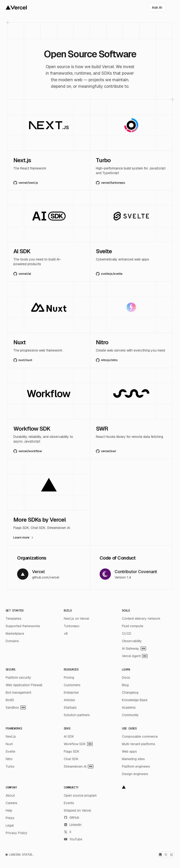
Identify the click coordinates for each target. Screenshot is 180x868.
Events (69, 803)
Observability (132, 641)
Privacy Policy (17, 833)
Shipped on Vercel (77, 810)
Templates (13, 619)
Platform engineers (136, 766)
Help (9, 810)
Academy (129, 707)
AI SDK (69, 736)
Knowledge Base (135, 700)
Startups (70, 707)
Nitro (9, 759)
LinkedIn (73, 825)
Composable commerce (140, 736)
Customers (72, 685)
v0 (66, 634)
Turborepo (72, 626)
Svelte (10, 751)
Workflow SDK (78, 744)
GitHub (71, 817)
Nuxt (9, 744)
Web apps (129, 751)
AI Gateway (134, 648)
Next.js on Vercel (76, 619)
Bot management (18, 692)
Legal (10, 825)
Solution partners (77, 715)
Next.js (11, 736)
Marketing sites (133, 759)
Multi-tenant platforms (139, 744)
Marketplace (15, 634)
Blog (125, 685)
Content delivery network (141, 619)
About (10, 795)
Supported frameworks (23, 626)
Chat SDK (71, 759)
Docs (126, 678)
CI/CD (127, 634)
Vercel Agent (135, 656)
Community (130, 715)
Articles (69, 700)
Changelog (130, 692)
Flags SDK (72, 751)
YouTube (73, 839)
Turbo (10, 766)
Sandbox (16, 707)
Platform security (18, 678)
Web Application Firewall (24, 685)
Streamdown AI (79, 766)
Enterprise (71, 692)
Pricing (69, 678)
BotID (10, 700)
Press (10, 818)
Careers (11, 803)
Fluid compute (133, 626)
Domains (12, 641)
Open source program (80, 795)
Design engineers (135, 774)
